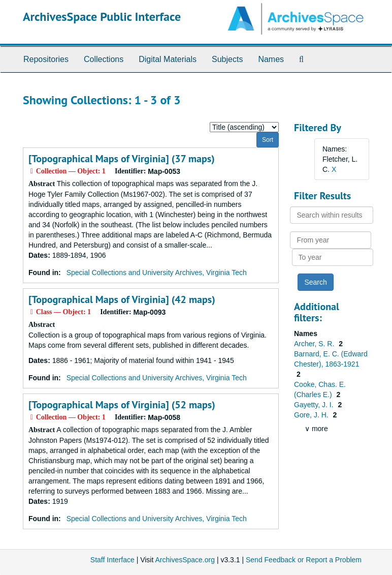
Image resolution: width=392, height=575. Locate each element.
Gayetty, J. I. (315, 405)
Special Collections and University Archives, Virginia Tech (157, 273)
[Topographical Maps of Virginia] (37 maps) (122, 159)
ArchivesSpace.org (185, 560)
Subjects (227, 59)
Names (271, 59)
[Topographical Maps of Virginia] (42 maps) (122, 299)
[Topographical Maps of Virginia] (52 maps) (122, 405)
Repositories (46, 59)
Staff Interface (112, 560)
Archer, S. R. (315, 344)
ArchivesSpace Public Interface (102, 17)
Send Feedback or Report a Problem (304, 560)
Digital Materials (168, 59)
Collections (104, 59)
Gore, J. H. (312, 415)
